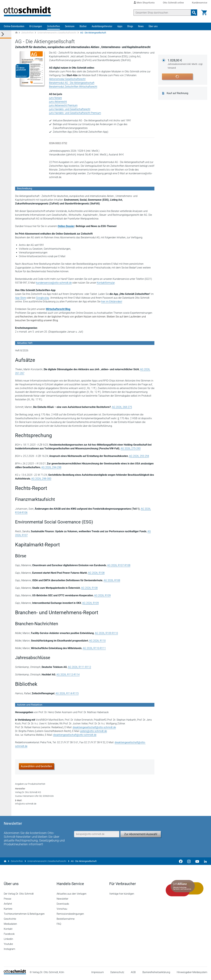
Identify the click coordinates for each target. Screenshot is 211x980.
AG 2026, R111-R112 (79, 667)
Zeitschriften (53, 26)
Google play (43, 298)
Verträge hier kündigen (122, 896)
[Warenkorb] (204, 13)
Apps (120, 26)
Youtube (8, 946)
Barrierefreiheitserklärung (156, 974)
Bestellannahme (66, 921)
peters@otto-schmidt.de (94, 731)
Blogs (130, 26)
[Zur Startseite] (16, 33)
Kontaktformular (106, 283)
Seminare (70, 26)
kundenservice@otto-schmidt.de (54, 283)
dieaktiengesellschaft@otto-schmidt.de (94, 727)
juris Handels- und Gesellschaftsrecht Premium (75, 113)
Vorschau (62, 911)
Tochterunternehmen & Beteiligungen (24, 916)
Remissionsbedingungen (70, 916)
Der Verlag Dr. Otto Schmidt (19, 896)
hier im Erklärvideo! (112, 302)
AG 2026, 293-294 (139, 456)
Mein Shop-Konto (146, 3)
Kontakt (8, 931)
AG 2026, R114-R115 (67, 693)
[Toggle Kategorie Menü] (6, 34)
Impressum (98, 974)
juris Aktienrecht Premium (63, 105)
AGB (133, 974)
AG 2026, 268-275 (122, 407)
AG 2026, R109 (102, 595)
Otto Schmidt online (173, 3)
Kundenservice (200, 3)
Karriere (8, 911)
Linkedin (8, 941)
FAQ (59, 926)
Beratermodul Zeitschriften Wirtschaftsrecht (73, 87)
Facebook (9, 936)
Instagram (9, 951)
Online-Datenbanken (14, 26)
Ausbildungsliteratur (102, 26)
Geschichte (10, 921)
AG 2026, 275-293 (131, 448)
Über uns (153, 26)
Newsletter (62, 901)
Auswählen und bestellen (36, 766)
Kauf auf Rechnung (177, 93)
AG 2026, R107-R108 (119, 565)
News (141, 26)
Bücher (83, 26)
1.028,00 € (186, 64)
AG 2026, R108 (96, 573)
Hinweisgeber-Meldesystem (192, 974)
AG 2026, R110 (97, 641)
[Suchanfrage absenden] (194, 13)
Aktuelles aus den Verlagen (72, 896)
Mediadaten (10, 926)
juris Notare (55, 98)
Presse (7, 901)
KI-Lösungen (36, 26)
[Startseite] (15, 975)
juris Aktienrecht (58, 102)
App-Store (21, 298)
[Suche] (162, 13)
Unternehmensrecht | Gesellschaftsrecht (57, 33)
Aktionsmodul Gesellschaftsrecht (67, 79)
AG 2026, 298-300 (41, 479)
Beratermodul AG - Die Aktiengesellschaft (72, 83)
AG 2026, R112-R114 (68, 675)
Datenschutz (117, 974)
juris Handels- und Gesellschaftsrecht (70, 109)
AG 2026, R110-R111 (94, 648)
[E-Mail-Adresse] (97, 836)
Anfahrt (8, 906)
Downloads (63, 906)
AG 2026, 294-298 (51, 467)
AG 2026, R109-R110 (106, 633)
